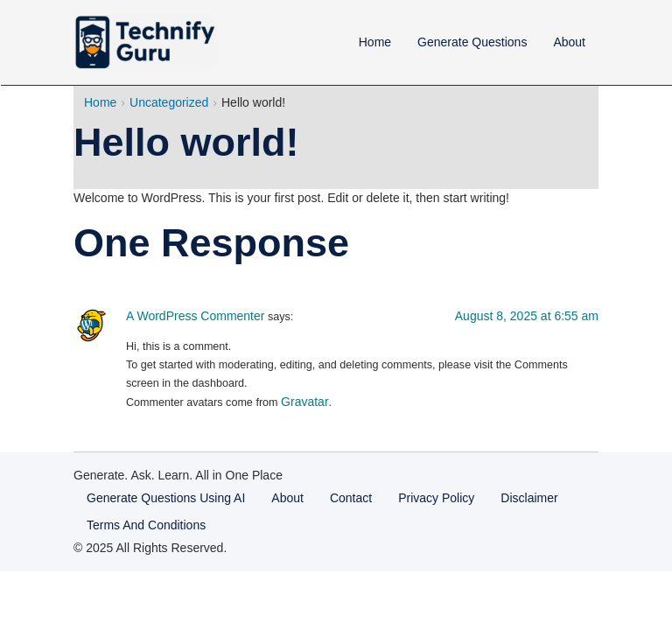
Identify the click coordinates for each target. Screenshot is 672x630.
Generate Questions (472, 42)
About (569, 42)
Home (375, 42)
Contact (351, 498)
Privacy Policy (436, 498)
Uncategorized (169, 102)
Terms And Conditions (146, 525)
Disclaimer (529, 498)
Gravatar (304, 402)
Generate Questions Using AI (166, 498)
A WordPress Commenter (195, 316)
